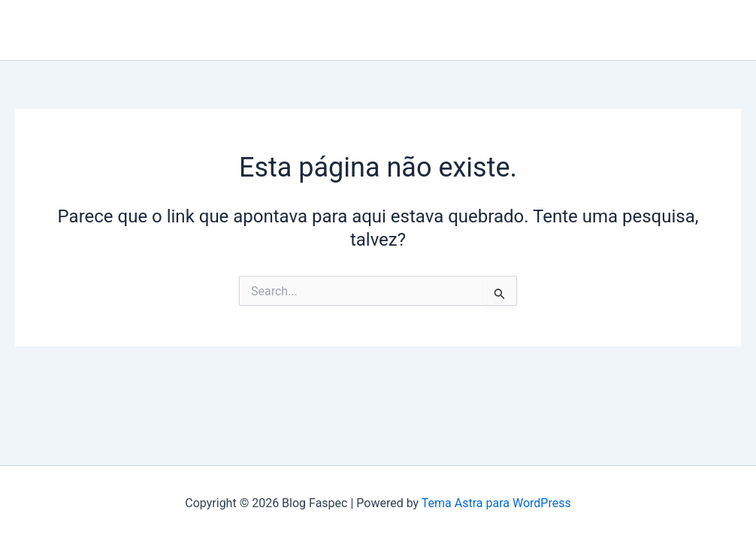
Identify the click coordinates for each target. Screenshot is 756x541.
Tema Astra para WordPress (496, 503)
